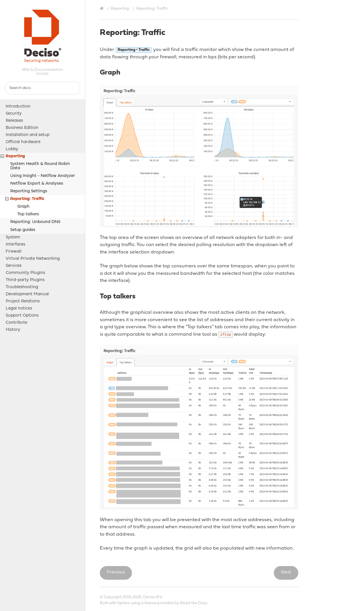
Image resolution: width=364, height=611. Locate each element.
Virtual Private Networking (33, 259)
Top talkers (28, 214)
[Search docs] (43, 88)
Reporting (13, 157)
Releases (14, 121)
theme (150, 603)
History (13, 330)
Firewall (14, 252)
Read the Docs (194, 603)
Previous (116, 572)
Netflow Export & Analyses (37, 184)
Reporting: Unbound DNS (35, 222)
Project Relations (23, 301)
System (13, 237)
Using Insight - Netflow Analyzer (43, 176)
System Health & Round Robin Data (40, 166)
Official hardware (23, 142)
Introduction (18, 107)
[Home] (102, 9)
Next (286, 572)
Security (14, 114)
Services (14, 266)
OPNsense (43, 36)
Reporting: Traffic (25, 200)
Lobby (12, 149)
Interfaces (15, 244)
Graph (23, 207)
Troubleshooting (22, 287)
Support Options (22, 316)
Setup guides (23, 230)
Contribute (16, 323)
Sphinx (124, 603)
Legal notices (19, 308)
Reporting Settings (29, 191)
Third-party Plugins (25, 280)
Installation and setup (28, 135)
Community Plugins (25, 273)
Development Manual (27, 294)
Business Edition (22, 128)
